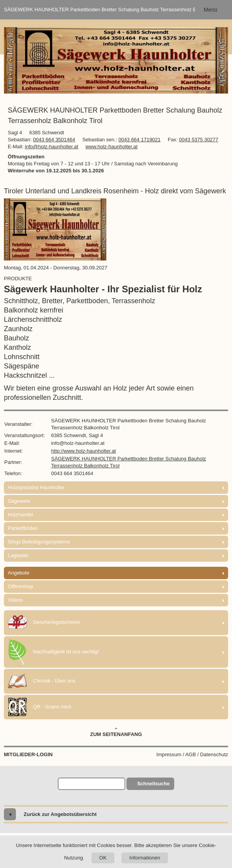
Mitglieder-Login (28, 754)
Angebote (19, 573)
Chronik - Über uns (42, 681)
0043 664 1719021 (139, 140)
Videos (16, 600)
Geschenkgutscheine (44, 623)
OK (103, 858)
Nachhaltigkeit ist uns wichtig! (53, 652)
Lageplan (18, 555)
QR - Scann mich (40, 707)
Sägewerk (19, 501)
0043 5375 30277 (198, 140)
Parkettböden (23, 528)
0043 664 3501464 (54, 140)
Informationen (145, 858)
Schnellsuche (153, 784)
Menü (210, 10)
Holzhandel (20, 515)
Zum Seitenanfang (116, 732)
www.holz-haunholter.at (111, 147)
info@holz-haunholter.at (52, 147)
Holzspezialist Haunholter (36, 487)
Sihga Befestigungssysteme (39, 542)
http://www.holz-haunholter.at (84, 451)
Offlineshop (21, 586)
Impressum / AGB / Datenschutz (192, 754)
